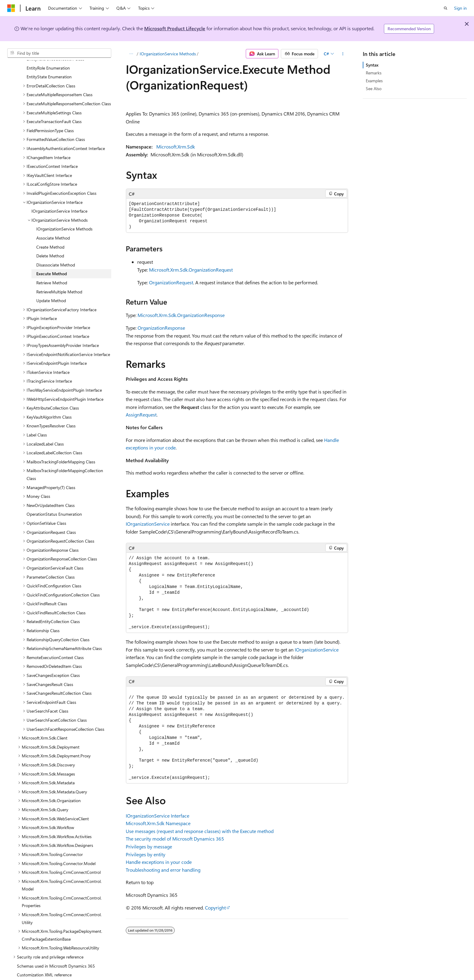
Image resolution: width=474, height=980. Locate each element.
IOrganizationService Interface (157, 816)
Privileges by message (149, 846)
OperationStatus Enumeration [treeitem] (54, 500)
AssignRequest (141, 415)
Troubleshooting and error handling (163, 870)
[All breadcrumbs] (131, 54)
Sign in (460, 8)
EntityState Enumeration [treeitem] (49, 62)
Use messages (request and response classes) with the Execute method (200, 831)
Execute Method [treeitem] (52, 259)
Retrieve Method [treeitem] (52, 268)
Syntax (372, 65)
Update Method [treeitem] (51, 286)
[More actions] (343, 54)
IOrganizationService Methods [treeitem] (64, 214)
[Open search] (446, 8)
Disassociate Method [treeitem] (56, 250)
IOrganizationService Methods (168, 54)
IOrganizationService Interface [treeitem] (59, 196)
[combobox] (59, 53)
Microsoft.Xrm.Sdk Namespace (158, 823)
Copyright (215, 908)
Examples (374, 81)
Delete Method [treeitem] (50, 241)
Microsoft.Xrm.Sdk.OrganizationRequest (191, 270)
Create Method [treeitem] (50, 232)
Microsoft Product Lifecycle (175, 28)
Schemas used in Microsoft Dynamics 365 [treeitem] (56, 951)
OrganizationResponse (161, 328)
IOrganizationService (148, 524)
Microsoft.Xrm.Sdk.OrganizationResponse (181, 315)
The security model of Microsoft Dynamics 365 (175, 839)
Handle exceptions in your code (159, 862)
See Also (374, 88)
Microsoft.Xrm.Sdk (176, 147)
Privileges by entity (146, 854)
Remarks (374, 73)
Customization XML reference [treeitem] (44, 960)
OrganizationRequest (171, 282)
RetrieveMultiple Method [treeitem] (59, 277)
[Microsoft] (11, 8)
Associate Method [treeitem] (53, 223)
